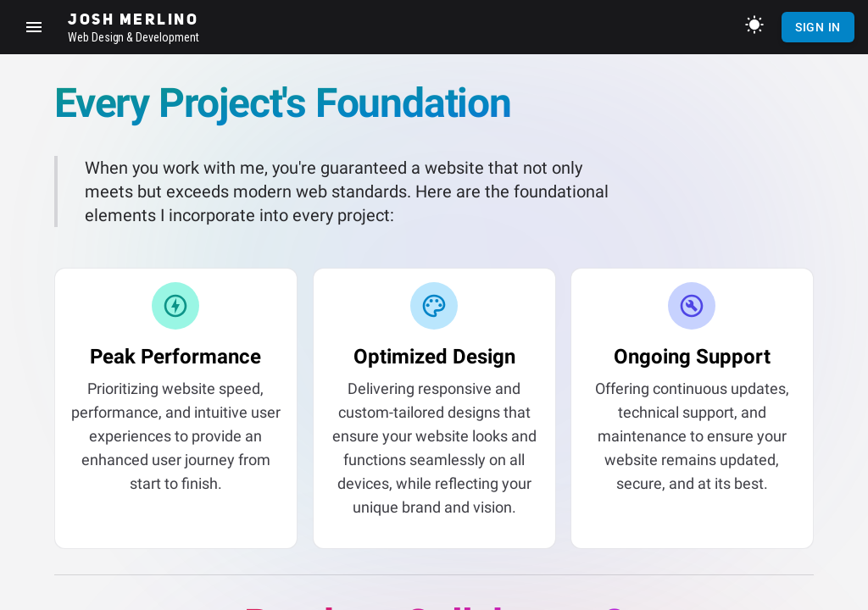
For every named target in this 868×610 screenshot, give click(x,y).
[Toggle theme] (754, 25)
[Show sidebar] (34, 27)
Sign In (818, 27)
